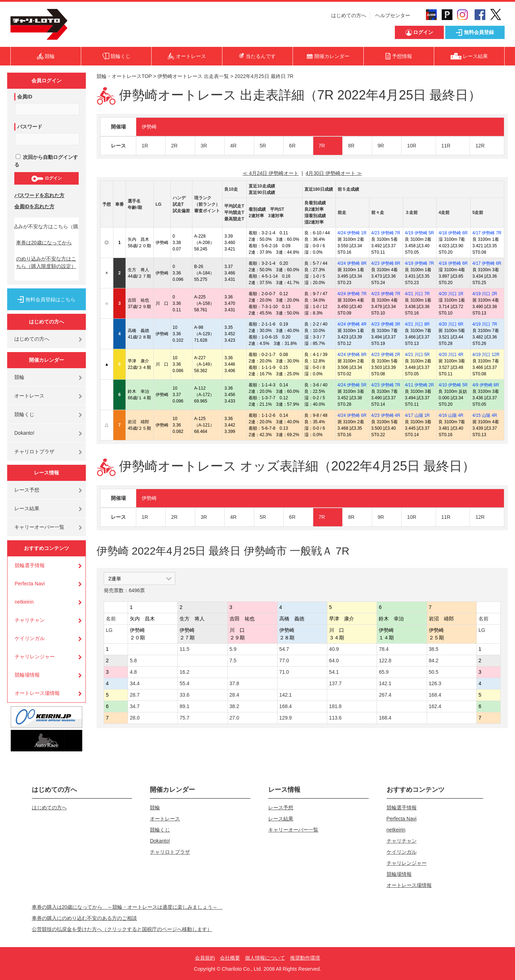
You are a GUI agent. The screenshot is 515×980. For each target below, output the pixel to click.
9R (381, 146)
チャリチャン (30, 620)
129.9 (286, 718)
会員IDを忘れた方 (34, 206)
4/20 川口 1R (451, 294)
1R (145, 146)
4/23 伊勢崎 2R (386, 355)
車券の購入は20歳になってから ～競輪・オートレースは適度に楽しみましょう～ (127, 907)
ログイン (46, 179)
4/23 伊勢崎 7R (386, 233)
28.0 (135, 718)
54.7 (284, 649)
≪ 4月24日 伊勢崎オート (271, 173)
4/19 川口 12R (486, 355)
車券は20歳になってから (44, 243)
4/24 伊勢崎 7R (352, 294)
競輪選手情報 (30, 565)
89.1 (184, 706)
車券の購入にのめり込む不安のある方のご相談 (84, 918)
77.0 (284, 660)
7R (322, 146)
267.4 (385, 695)
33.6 (184, 695)
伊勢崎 (149, 127)
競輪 (19, 377)
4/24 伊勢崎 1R (352, 233)
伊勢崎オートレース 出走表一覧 (193, 76)
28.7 (135, 695)
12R (480, 146)
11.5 (184, 649)
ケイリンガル (30, 638)
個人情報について (265, 958)
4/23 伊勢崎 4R (386, 415)
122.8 (385, 660)
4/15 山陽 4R (485, 415)
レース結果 (27, 508)
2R (174, 146)
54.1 (334, 672)
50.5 (434, 672)
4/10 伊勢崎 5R (453, 385)
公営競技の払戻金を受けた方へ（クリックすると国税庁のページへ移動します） (122, 929)
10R (412, 146)
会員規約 (205, 958)
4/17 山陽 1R (417, 415)
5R (263, 146)
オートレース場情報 (37, 693)
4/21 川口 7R (417, 294)
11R (446, 146)
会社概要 (230, 958)
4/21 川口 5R (417, 355)
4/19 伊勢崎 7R (419, 263)
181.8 (335, 706)
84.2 (434, 660)
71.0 (284, 672)
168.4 (435, 695)
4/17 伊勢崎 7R (487, 233)
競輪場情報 (27, 675)
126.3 (435, 683)
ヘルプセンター (393, 15)
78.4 (384, 649)
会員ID (25, 97)
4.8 (133, 672)
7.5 (233, 660)
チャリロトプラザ (34, 452)
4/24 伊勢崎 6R (352, 415)
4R (233, 146)
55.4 (184, 683)
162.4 (435, 706)
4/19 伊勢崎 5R (419, 233)
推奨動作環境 (305, 958)
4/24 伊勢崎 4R (352, 324)
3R (204, 146)
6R (292, 146)
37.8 (234, 683)
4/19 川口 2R (485, 294)
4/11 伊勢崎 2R (419, 385)
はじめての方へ (349, 15)
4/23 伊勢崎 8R (386, 263)
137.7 (335, 683)
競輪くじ (24, 414)
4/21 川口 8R (417, 324)
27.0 (234, 718)
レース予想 (27, 490)
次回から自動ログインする (46, 161)
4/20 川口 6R (451, 324)
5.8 (133, 660)
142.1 (385, 683)
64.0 (334, 660)
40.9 (334, 649)
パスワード (30, 127)
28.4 (234, 695)
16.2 (184, 672)
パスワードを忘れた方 (39, 195)
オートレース (29, 396)
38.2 (234, 706)
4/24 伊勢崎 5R (352, 385)
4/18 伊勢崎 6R (453, 233)
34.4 (135, 683)
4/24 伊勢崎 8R (352, 263)
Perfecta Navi (30, 584)
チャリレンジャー (35, 657)
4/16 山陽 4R (451, 415)
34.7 (135, 706)
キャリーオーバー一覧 (39, 527)
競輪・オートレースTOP (124, 76)
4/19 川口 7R (485, 324)
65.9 (384, 672)
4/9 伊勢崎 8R (486, 385)
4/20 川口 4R (451, 355)
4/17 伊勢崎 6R (487, 263)
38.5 (434, 649)
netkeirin (24, 602)
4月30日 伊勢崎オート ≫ (334, 173)
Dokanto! (24, 433)
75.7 (184, 718)
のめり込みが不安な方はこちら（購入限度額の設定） (46, 262)
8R (351, 146)
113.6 (335, 718)
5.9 (233, 649)
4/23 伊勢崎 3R (386, 324)
